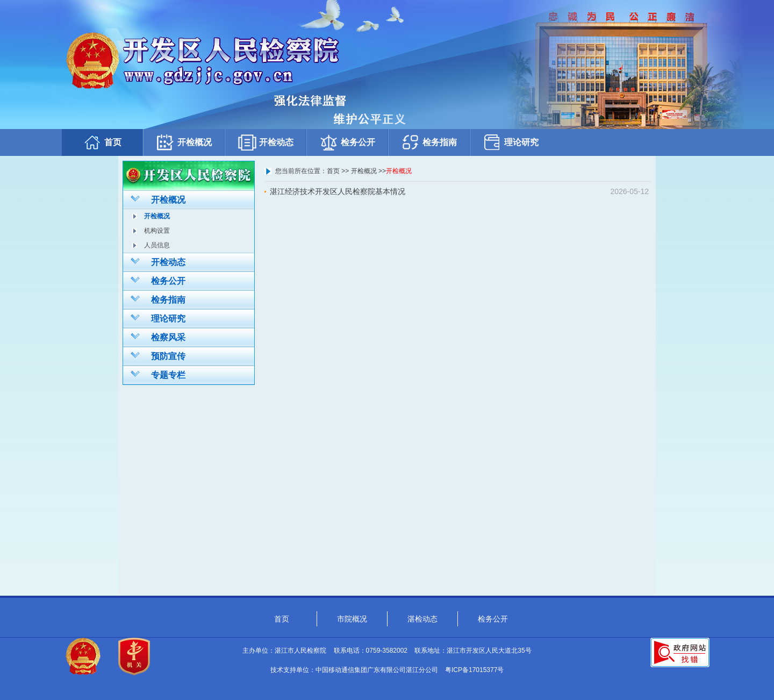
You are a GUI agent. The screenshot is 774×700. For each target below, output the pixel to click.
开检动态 (266, 142)
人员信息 (157, 245)
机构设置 (157, 231)
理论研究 (511, 142)
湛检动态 (422, 619)
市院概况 (352, 619)
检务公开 (347, 142)
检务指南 (429, 142)
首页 (102, 142)
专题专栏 (158, 374)
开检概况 (184, 142)
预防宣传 (158, 355)
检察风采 (158, 337)
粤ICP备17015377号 (474, 670)
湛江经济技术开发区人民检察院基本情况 (338, 191)
